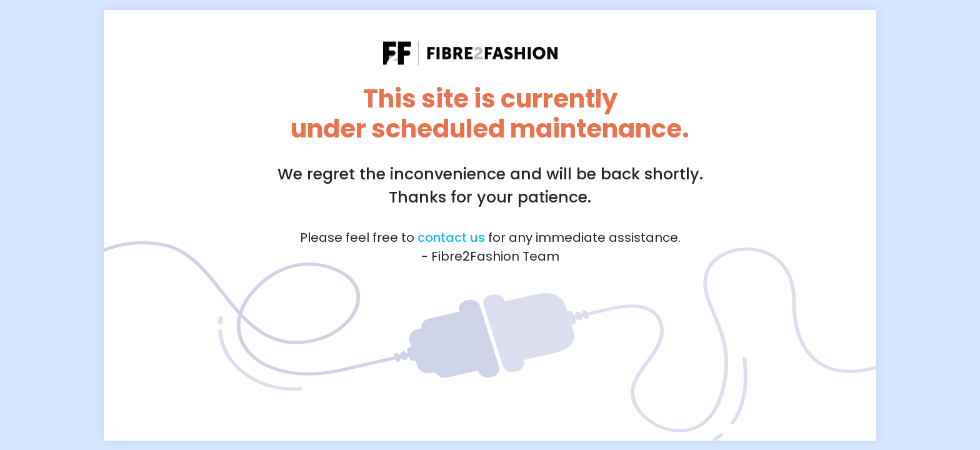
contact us (451, 237)
